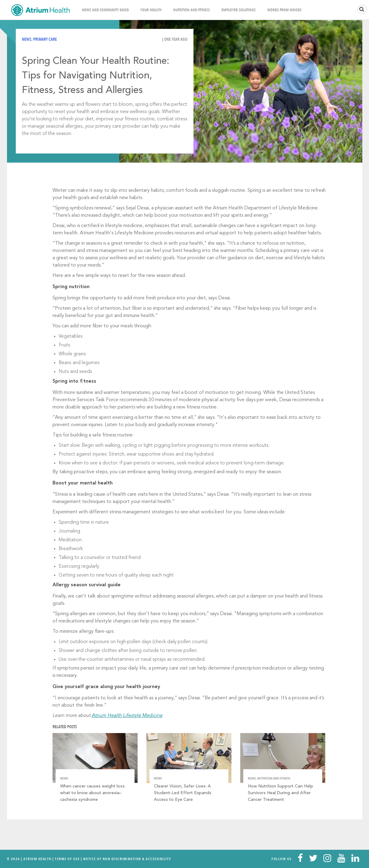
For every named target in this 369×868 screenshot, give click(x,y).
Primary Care (45, 39)
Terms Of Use (67, 859)
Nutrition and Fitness (191, 10)
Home (40, 10)
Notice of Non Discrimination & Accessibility (127, 859)
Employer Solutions (239, 10)
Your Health (151, 10)
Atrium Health (38, 859)
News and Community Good (105, 10)
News (27, 39)
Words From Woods (284, 10)
